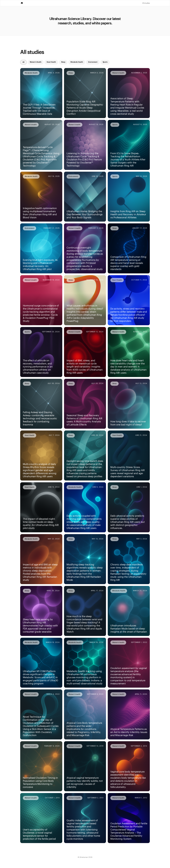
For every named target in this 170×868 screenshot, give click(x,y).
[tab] (23, 62)
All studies (146, 3)
